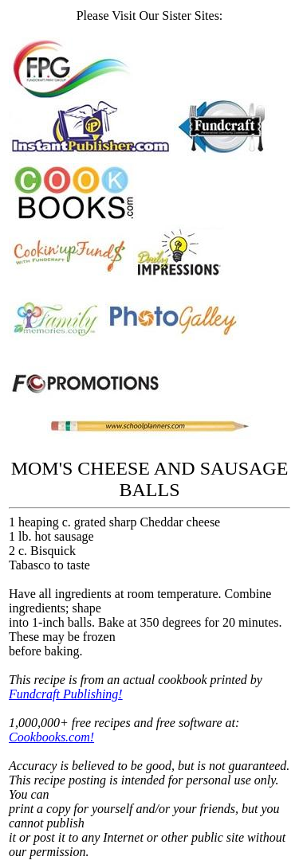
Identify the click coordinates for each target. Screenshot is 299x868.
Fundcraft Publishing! (66, 694)
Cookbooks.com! (51, 737)
